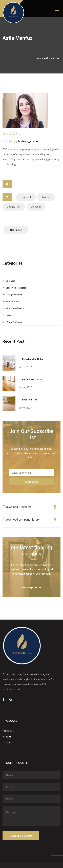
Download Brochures (31, 507)
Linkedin (36, 207)
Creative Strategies (16, 288)
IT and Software (14, 322)
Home (37, 58)
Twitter (46, 197)
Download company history (31, 520)
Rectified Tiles (30, 400)
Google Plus (14, 207)
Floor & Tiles (13, 301)
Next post (16, 230)
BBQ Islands (9, 731)
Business (11, 281)
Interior (10, 315)
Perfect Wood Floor (32, 379)
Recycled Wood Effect (33, 359)
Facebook (26, 197)
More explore (32, 587)
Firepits (7, 736)
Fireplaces (8, 742)
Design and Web (14, 295)
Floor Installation (15, 308)
